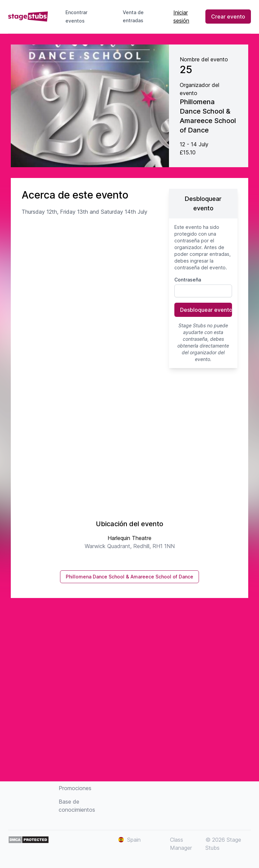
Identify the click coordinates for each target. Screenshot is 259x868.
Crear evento (228, 17)
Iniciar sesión (181, 17)
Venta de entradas (139, 16)
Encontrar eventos (76, 17)
